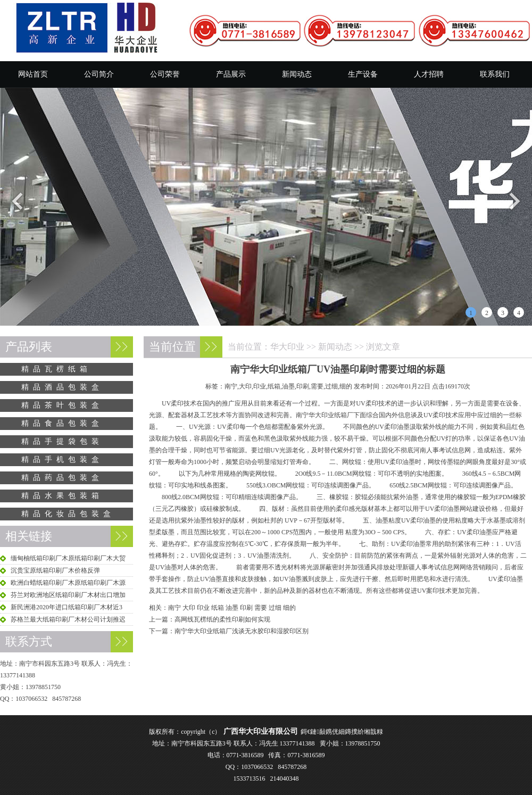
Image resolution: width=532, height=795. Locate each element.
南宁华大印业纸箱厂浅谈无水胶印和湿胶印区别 (242, 631)
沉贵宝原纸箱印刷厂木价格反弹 (55, 570)
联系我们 (495, 74)
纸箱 (218, 608)
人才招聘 (429, 74)
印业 (203, 608)
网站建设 (472, 509)
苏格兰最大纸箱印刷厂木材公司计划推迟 (68, 619)
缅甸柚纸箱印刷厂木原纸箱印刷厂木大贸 (68, 558)
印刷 (246, 608)
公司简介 (99, 74)
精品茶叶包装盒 (62, 405)
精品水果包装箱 (62, 496)
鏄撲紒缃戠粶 (364, 732)
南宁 (174, 608)
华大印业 (287, 347)
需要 (261, 608)
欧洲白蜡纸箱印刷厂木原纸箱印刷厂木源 (68, 583)
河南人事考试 (433, 450)
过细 (275, 608)
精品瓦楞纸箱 (56, 369)
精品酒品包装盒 (62, 387)
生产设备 (363, 74)
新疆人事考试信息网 (431, 567)
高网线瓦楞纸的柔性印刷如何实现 (222, 619)
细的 (289, 608)
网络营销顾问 (479, 567)
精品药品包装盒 (62, 478)
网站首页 (33, 74)
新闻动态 (297, 74)
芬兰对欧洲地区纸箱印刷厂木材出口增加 (68, 595)
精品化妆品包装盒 (68, 514)
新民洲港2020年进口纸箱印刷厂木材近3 (66, 607)
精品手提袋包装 (62, 441)
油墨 (232, 608)
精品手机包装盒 (62, 459)
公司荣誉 (165, 74)
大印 (189, 608)
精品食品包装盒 (62, 423)
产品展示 (231, 74)
